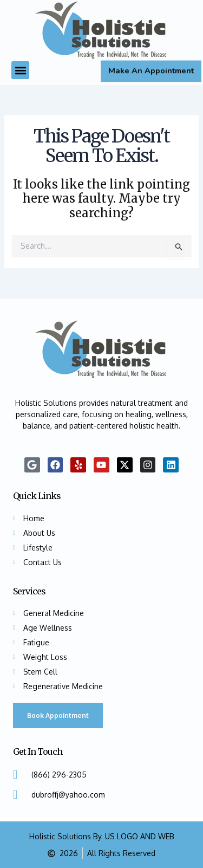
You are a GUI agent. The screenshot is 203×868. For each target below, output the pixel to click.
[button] (20, 70)
